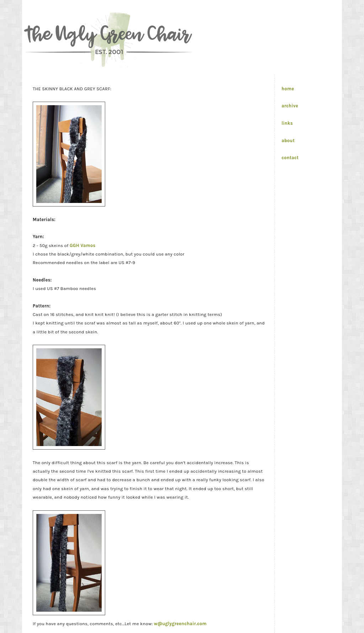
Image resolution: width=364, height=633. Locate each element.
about (288, 141)
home (288, 89)
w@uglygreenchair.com (180, 624)
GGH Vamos (83, 245)
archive (290, 106)
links (287, 123)
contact (290, 158)
